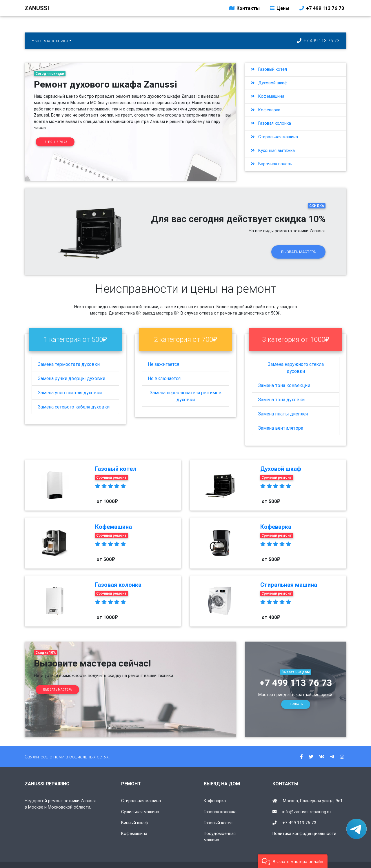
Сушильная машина (140, 802)
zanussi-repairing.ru (205, 860)
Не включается (164, 368)
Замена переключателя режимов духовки (185, 386)
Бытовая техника (50, 41)
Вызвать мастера (298, 242)
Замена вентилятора (281, 418)
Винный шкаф (134, 813)
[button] (293, 861)
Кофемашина (268, 96)
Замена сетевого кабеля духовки (74, 397)
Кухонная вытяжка (273, 150)
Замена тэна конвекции (284, 375)
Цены (279, 9)
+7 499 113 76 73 (321, 9)
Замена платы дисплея (283, 404)
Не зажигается (163, 354)
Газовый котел (269, 69)
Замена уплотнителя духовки (70, 383)
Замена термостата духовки (69, 354)
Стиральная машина (274, 137)
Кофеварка (266, 110)
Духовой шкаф (269, 83)
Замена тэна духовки (281, 390)
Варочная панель (272, 164)
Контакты (244, 9)
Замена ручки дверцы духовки (71, 368)
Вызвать (296, 694)
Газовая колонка (271, 123)
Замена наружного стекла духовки (296, 358)
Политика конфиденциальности (304, 824)
